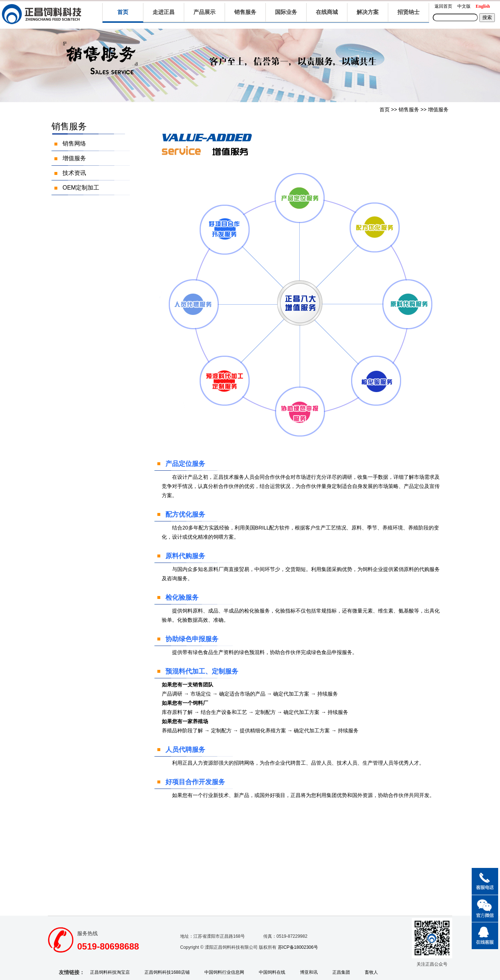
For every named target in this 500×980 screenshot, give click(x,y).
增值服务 (438, 110)
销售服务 (409, 110)
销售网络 (74, 143)
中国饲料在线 (272, 972)
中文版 (464, 6)
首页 (123, 12)
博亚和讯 (309, 972)
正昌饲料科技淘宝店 (110, 972)
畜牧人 (371, 972)
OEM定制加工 (81, 188)
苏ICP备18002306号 (298, 947)
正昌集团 (341, 972)
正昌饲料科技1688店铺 (167, 972)
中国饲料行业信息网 (224, 972)
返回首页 (443, 6)
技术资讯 (74, 173)
